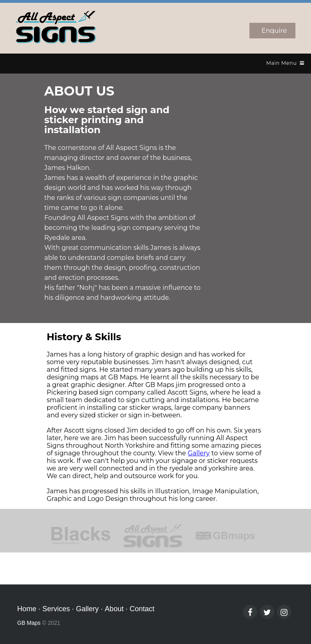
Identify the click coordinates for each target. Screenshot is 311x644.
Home (27, 609)
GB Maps (29, 623)
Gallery (198, 453)
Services (56, 609)
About (114, 609)
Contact (142, 609)
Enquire (274, 31)
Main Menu (285, 63)
